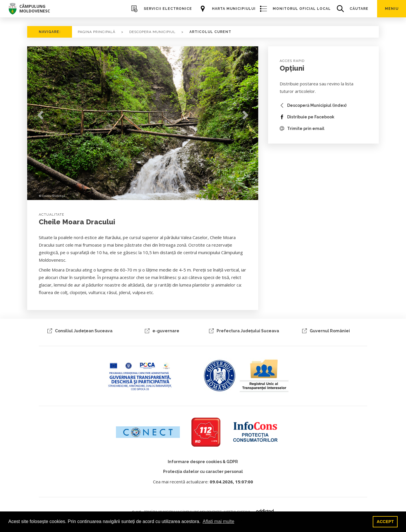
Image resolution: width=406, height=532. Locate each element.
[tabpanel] (143, 123)
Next (245, 115)
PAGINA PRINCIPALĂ (97, 32)
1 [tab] (134, 188)
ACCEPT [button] (385, 522)
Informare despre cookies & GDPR (203, 462)
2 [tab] (143, 188)
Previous (40, 115)
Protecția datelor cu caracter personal (203, 472)
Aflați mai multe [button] (218, 521)
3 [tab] (152, 188)
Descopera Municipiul (152, 32)
